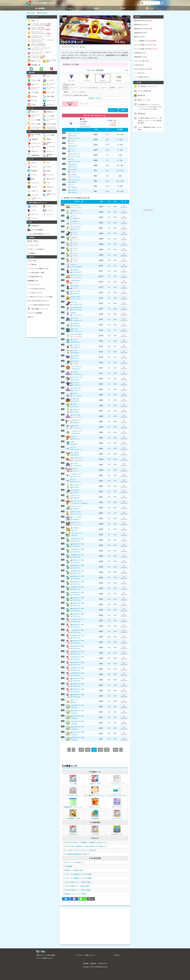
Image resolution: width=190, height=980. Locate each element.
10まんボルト (76, 369)
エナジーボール (77, 213)
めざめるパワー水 (78, 711)
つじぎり (73, 141)
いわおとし (75, 205)
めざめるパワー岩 (78, 592)
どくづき (75, 463)
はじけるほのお (77, 267)
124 (100, 750)
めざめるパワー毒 (78, 565)
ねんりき (75, 329)
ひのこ (74, 264)
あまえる (75, 211)
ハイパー (87, 78)
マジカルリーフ (77, 485)
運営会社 (94, 963)
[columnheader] (76, 130)
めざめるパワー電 (78, 549)
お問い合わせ (103, 963)
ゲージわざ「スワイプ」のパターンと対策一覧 (80, 850)
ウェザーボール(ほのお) (80, 503)
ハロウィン (121, 88)
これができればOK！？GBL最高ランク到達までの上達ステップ (86, 842)
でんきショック (77, 431)
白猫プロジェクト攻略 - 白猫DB (46, 955)
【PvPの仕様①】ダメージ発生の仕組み (78, 882)
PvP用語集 (68, 866)
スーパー (71, 78)
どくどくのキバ (77, 417)
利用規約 (86, 963)
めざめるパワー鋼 (78, 614)
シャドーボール (77, 315)
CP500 (119, 78)
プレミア (73, 88)
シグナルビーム (77, 224)
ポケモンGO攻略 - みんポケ (45, 3)
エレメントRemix (78, 92)
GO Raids (117, 955)
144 (116, 750)
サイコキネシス (77, 428)
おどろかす (75, 383)
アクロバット (76, 476)
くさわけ (75, 234)
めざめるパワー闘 (78, 560)
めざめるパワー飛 (78, 576)
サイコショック (77, 331)
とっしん (75, 243)
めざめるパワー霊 (78, 598)
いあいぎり (75, 399)
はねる (74, 313)
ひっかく (75, 232)
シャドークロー (77, 517)
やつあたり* (74, 182)
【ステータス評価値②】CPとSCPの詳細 (78, 878)
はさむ (74, 702)
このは (74, 404)
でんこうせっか (77, 377)
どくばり (75, 318)
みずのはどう (76, 342)
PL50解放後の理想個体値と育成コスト (78, 854)
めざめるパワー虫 (78, 587)
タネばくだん (76, 326)
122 (88, 750)
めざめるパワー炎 (78, 539)
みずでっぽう (76, 291)
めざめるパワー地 (78, 571)
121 (81, 750)
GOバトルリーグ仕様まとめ (74, 862)
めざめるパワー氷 (78, 555)
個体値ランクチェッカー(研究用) (76, 894)
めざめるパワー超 (78, 582)
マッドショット (77, 275)
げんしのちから (77, 207)
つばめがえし (76, 218)
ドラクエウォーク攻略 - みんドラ (85, 955)
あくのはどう (76, 385)
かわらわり (75, 471)
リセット (113, 110)
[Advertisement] (95, 925)
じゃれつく (75, 406)
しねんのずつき (77, 307)
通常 (66, 88)
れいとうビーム (77, 449)
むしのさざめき (77, 337)
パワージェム (76, 299)
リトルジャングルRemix (89, 88)
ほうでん (75, 535)
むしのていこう (77, 458)
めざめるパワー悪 (78, 608)
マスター (103, 78)
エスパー (104, 88)
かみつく (75, 393)
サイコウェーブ (75, 133)
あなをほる (75, 455)
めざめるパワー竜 (78, 603)
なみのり (75, 444)
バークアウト (76, 345)
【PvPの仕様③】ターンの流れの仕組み (78, 890)
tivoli (83, 47)
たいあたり (73, 164)
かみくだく (75, 283)
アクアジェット (77, 514)
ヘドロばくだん (77, 304)
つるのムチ (75, 409)
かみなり (75, 708)
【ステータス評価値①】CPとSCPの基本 (78, 874)
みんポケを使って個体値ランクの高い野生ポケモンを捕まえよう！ (87, 846)
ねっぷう (75, 530)
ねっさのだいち (77, 460)
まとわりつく (76, 420)
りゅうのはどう (77, 272)
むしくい (75, 700)
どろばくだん (76, 541)
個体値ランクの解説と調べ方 (74, 870)
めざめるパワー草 (78, 544)
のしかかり (75, 412)
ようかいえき (76, 227)
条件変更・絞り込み (95, 98)
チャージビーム (77, 366)
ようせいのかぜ (77, 334)
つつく (72, 143)
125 (107, 750)
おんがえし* (74, 135)
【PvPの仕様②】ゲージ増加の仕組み (77, 886)
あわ (73, 442)
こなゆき (75, 221)
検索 (123, 110)
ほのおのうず (76, 280)
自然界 (112, 88)
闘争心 (67, 92)
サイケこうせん (75, 156)
